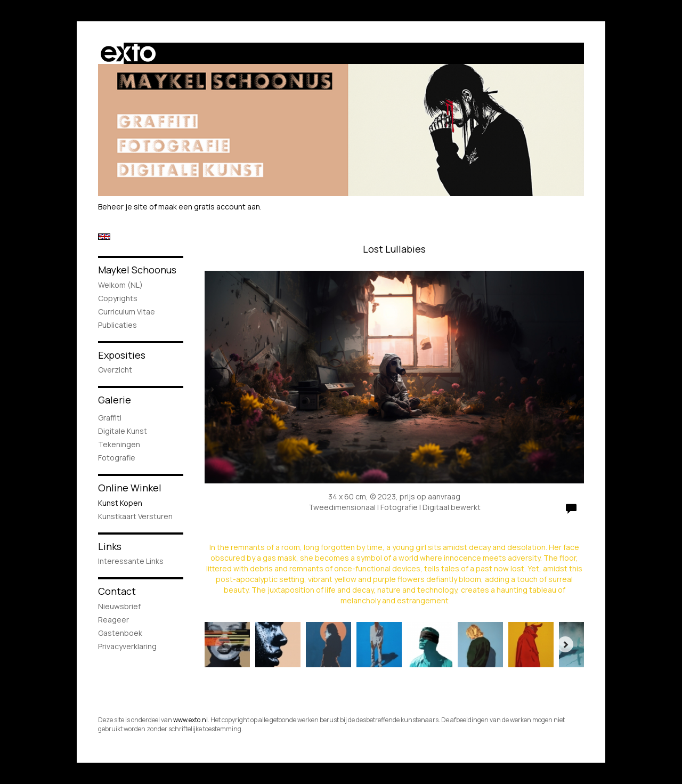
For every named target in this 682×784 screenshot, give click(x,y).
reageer (113, 620)
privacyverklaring (127, 646)
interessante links (131, 561)
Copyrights (118, 298)
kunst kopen (120, 503)
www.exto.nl (190, 720)
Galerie (115, 400)
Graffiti (110, 418)
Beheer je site (123, 207)
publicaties (117, 325)
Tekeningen (119, 444)
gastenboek (120, 633)
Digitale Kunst (123, 431)
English (104, 237)
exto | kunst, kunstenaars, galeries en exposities (128, 53)
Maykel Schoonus (137, 270)
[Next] (565, 644)
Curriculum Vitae (127, 312)
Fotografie (117, 458)
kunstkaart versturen (135, 516)
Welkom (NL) (120, 285)
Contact (117, 591)
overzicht (115, 370)
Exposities (122, 355)
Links (110, 546)
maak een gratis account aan (209, 207)
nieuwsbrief (119, 606)
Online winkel (130, 488)
